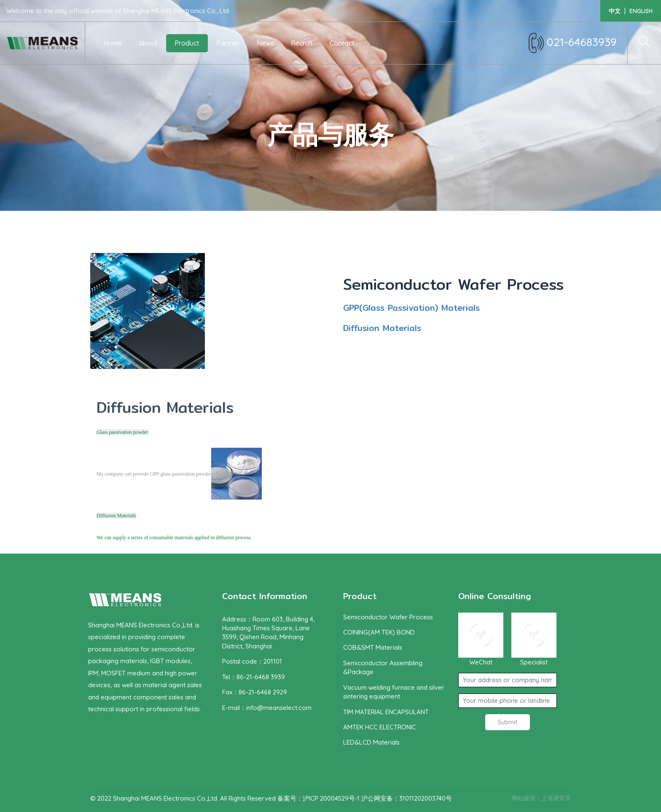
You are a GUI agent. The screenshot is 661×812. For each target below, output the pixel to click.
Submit (507, 722)
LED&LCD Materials (371, 742)
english (641, 11)
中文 (615, 11)
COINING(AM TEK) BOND (379, 632)
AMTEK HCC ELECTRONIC (380, 727)
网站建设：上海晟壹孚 (541, 798)
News (265, 43)
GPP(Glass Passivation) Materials (411, 308)
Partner (228, 43)
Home (113, 43)
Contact (342, 43)
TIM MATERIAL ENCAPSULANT (386, 712)
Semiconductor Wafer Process (453, 284)
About (148, 43)
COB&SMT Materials (373, 647)
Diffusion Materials (382, 328)
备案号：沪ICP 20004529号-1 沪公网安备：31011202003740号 (365, 798)
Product (187, 43)
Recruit (302, 43)
